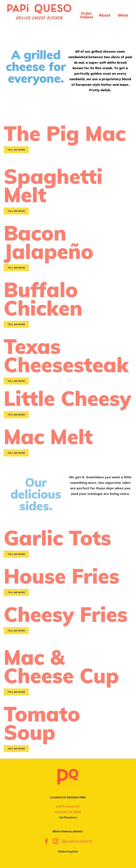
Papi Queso (39, 14)
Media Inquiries (68, 851)
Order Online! (86, 15)
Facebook (46, 841)
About (105, 15)
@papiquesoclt (77, 841)
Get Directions (68, 817)
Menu (123, 15)
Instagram (55, 841)
